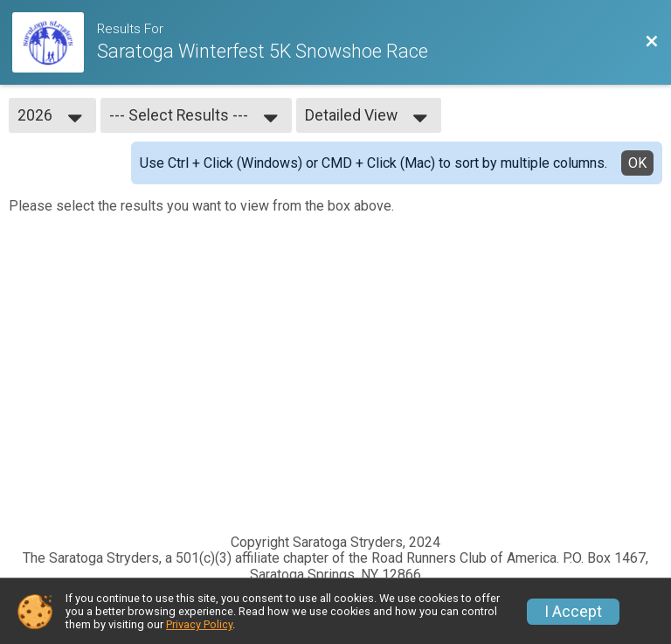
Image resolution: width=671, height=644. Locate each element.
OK (637, 163)
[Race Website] (55, 42)
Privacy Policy (199, 624)
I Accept (573, 612)
